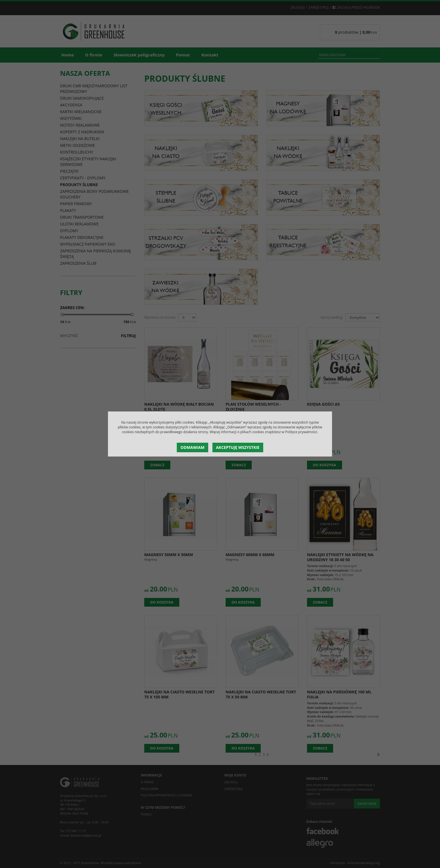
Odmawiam (192, 447)
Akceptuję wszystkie (238, 447)
